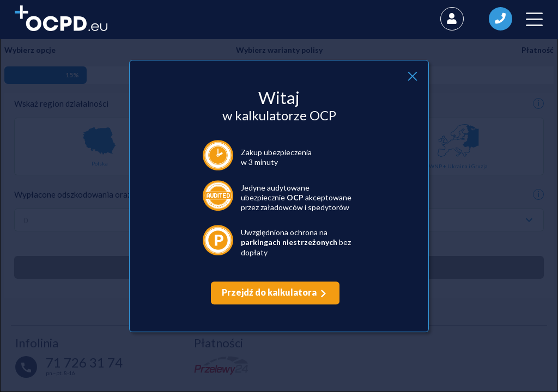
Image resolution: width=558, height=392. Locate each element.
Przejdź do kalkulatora (269, 292)
